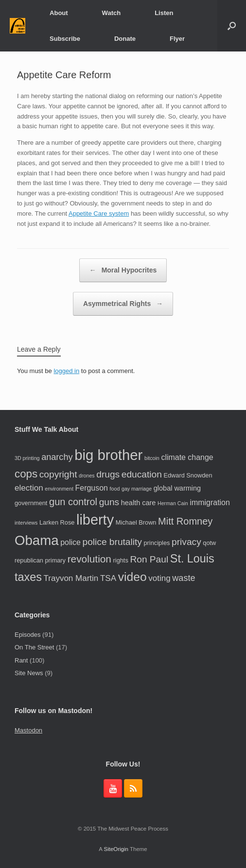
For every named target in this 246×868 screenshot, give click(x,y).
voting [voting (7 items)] (159, 578)
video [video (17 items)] (132, 577)
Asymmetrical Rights (123, 304)
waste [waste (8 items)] (184, 578)
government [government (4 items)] (31, 503)
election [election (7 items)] (29, 488)
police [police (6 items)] (70, 542)
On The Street (34, 647)
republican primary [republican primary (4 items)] (40, 560)
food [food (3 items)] (115, 489)
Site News (29, 673)
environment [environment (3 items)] (59, 489)
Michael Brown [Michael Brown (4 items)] (136, 522)
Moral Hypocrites (123, 270)
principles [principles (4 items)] (157, 543)
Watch (112, 13)
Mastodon (28, 730)
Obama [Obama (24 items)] (37, 540)
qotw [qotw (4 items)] (209, 543)
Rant (21, 660)
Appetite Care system (99, 213)
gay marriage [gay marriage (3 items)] (137, 489)
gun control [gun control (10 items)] (73, 502)
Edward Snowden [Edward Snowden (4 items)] (188, 475)
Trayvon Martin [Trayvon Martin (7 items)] (71, 578)
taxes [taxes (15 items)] (28, 577)
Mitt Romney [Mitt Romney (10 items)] (185, 521)
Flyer (177, 39)
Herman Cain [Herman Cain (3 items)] (173, 503)
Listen (164, 13)
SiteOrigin (116, 849)
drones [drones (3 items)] (87, 476)
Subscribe (65, 39)
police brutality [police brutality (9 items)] (112, 542)
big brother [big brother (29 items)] (108, 455)
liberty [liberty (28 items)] (95, 520)
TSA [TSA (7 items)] (108, 578)
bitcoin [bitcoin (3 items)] (152, 458)
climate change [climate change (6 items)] (187, 457)
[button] (232, 26)
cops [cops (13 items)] (26, 474)
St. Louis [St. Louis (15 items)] (192, 559)
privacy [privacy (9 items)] (186, 542)
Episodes (27, 635)
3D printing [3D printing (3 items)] (27, 458)
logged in (66, 371)
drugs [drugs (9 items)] (108, 474)
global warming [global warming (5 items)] (177, 488)
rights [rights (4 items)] (121, 560)
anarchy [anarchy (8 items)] (57, 457)
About (59, 13)
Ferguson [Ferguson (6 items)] (92, 488)
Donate (125, 39)
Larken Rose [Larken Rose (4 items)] (57, 522)
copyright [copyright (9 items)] (58, 474)
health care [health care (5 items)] (139, 503)
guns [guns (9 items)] (109, 502)
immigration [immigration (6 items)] (210, 502)
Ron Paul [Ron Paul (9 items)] (149, 559)
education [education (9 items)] (142, 474)
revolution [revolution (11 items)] (89, 559)
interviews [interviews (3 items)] (26, 523)
